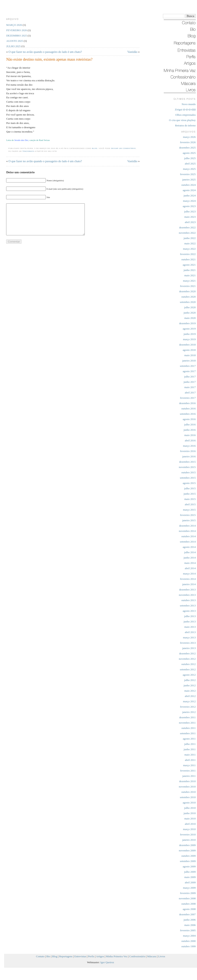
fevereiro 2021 (188, 286)
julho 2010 (190, 808)
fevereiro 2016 (188, 451)
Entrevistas (80, 956)
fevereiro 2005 (188, 930)
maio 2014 (190, 563)
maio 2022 (190, 243)
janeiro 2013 (189, 648)
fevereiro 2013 (188, 643)
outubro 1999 (189, 946)
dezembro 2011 (187, 717)
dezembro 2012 (187, 653)
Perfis (91, 956)
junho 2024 (190, 195)
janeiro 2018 (189, 361)
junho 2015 (190, 494)
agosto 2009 (189, 866)
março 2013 (189, 637)
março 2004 (189, 936)
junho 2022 (190, 238)
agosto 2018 (189, 350)
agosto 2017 (189, 371)
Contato (40, 956)
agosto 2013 (189, 611)
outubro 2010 (189, 792)
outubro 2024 (189, 185)
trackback (28, 151)
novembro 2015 (187, 467)
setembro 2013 (188, 606)
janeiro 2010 (189, 840)
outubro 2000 (189, 941)
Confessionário (137, 956)
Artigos (100, 956)
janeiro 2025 (189, 180)
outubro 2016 (189, 408)
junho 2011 (190, 749)
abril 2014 (190, 568)
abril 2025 (190, 164)
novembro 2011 (187, 723)
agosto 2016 (189, 419)
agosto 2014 (189, 547)
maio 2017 (190, 387)
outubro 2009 (189, 856)
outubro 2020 (189, 297)
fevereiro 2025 (188, 174)
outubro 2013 (189, 600)
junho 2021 (190, 270)
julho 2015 (190, 488)
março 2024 (189, 201)
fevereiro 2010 (188, 834)
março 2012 (189, 701)
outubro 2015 (189, 472)
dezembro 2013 (187, 590)
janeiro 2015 (189, 520)
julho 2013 (190, 616)
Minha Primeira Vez (117, 956)
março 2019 (189, 339)
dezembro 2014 (187, 526)
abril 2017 (190, 393)
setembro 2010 (188, 797)
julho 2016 (190, 424)
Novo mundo (189, 104)
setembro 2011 (188, 733)
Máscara (152, 956)
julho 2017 (190, 377)
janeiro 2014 (189, 584)
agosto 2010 (189, 803)
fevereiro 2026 (188, 142)
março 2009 (189, 888)
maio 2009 (190, 877)
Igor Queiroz (107, 962)
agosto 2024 (189, 190)
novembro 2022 (187, 233)
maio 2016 (190, 435)
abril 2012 (190, 696)
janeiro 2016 (189, 456)
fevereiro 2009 (188, 893)
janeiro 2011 (189, 776)
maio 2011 (190, 755)
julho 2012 (190, 680)
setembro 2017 (188, 366)
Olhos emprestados (185, 115)
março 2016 (189, 446)
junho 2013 (190, 621)
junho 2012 (190, 685)
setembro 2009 (188, 861)
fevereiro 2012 (188, 707)
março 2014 (189, 574)
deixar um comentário (123, 148)
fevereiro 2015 (188, 515)
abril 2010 (190, 824)
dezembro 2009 (187, 845)
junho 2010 (190, 813)
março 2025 (189, 169)
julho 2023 (190, 211)
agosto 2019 (189, 329)
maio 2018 (190, 355)
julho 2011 (190, 744)
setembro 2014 (188, 542)
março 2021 (189, 281)
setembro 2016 (188, 414)
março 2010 (189, 829)
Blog (95, 148)
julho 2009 (190, 872)
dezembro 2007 (187, 914)
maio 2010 (190, 819)
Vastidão (132, 52)
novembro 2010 (187, 787)
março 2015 (189, 510)
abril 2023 (190, 222)
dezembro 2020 (187, 291)
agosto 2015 (189, 483)
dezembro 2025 (187, 148)
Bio (48, 956)
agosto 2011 (189, 739)
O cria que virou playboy (182, 120)
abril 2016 (190, 440)
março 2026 (189, 137)
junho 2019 (190, 334)
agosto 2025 (189, 153)
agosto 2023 (189, 206)
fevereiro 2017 (188, 398)
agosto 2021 (189, 265)
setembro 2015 (188, 478)
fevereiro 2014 (188, 579)
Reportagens (66, 956)
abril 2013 (190, 632)
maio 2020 (190, 318)
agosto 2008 (189, 909)
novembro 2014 (187, 531)
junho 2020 (190, 313)
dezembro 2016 (187, 403)
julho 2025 (190, 158)
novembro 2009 (187, 850)
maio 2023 (190, 217)
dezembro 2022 (187, 227)
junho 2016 (190, 430)
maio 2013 (190, 627)
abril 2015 (190, 504)
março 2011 (189, 765)
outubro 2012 (189, 664)
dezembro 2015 (187, 462)
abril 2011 (190, 760)
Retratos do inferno (185, 125)
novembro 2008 (187, 898)
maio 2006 (190, 925)
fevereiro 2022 (188, 254)
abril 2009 (190, 882)
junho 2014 (190, 558)
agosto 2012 (189, 675)
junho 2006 (190, 920)
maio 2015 (190, 499)
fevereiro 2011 (188, 771)
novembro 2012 (187, 659)
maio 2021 (190, 275)
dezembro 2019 (187, 323)
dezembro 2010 (187, 781)
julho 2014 (190, 552)
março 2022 (189, 249)
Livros (162, 956)
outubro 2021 (189, 259)
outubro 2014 (189, 536)
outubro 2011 (188, 728)
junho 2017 (190, 382)
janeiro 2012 (189, 712)
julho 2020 (190, 307)
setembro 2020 (188, 302)
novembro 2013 (187, 595)
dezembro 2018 (187, 345)
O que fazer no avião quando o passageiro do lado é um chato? (45, 52)
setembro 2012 (188, 669)
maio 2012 (190, 691)
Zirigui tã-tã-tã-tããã (185, 109)
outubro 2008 (189, 904)
